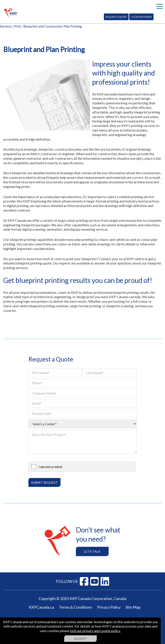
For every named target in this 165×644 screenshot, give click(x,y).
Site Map (133, 607)
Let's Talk (92, 551)
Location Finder (141, 17)
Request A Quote (116, 17)
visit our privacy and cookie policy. (95, 631)
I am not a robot (50, 467)
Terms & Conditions (76, 607)
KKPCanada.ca (41, 607)
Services (6, 26)
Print (18, 26)
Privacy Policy (109, 607)
